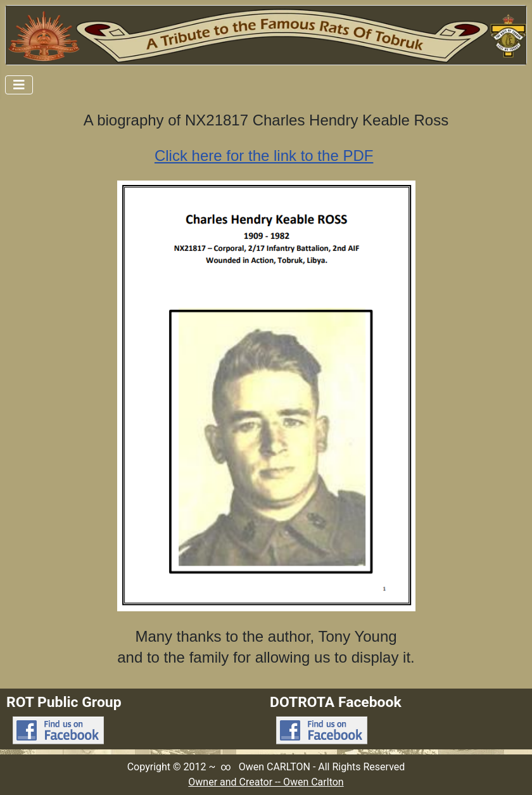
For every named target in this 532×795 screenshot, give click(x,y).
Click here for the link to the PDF (264, 156)
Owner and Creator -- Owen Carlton (266, 782)
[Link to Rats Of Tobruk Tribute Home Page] (266, 35)
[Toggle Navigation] (19, 85)
